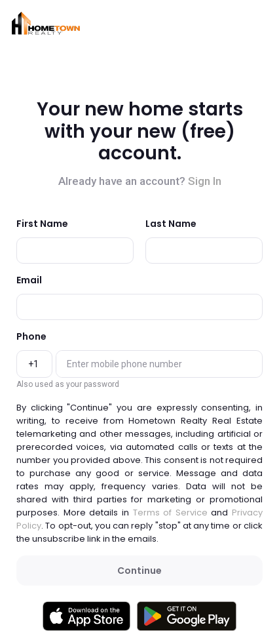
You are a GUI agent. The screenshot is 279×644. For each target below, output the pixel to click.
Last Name (171, 224)
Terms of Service (170, 513)
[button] (46, 23)
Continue (139, 571)
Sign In (205, 181)
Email (29, 280)
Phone (31, 336)
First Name (42, 224)
